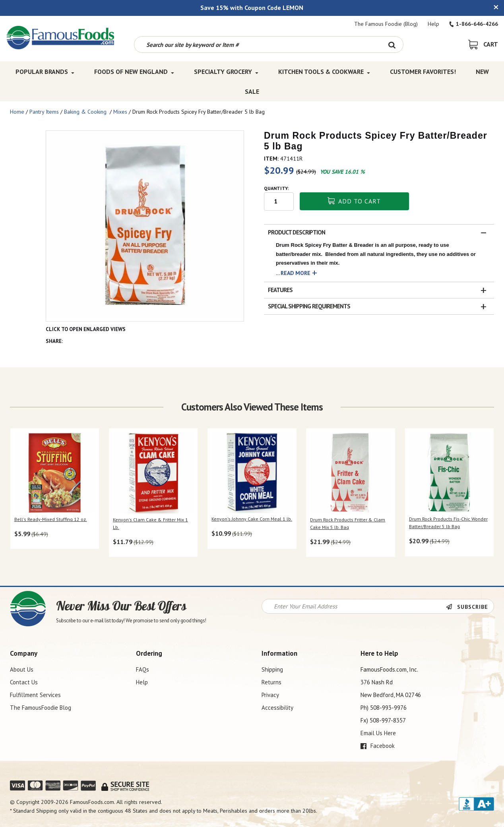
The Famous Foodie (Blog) (386, 24)
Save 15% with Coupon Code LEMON (252, 8)
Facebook (378, 746)
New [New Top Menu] (482, 72)
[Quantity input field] (279, 201)
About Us (22, 669)
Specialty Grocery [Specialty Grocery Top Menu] (226, 72)
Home (17, 112)
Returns (271, 682)
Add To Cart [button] (354, 201)
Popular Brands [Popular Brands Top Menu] (45, 72)
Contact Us (24, 682)
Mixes (120, 112)
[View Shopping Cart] (483, 44)
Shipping (272, 669)
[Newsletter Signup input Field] (354, 606)
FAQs (142, 669)
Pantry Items (44, 112)
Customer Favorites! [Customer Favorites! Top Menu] (423, 72)
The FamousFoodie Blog (41, 708)
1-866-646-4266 (474, 24)
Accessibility (277, 708)
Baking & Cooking (86, 112)
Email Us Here (378, 733)
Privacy (270, 695)
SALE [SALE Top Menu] (252, 91)
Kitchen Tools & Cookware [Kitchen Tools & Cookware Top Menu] (324, 72)
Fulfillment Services (35, 695)
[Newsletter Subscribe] (470, 607)
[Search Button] (392, 45)
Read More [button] (296, 273)
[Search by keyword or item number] (258, 45)
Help (433, 24)
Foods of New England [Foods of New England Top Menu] (134, 72)
